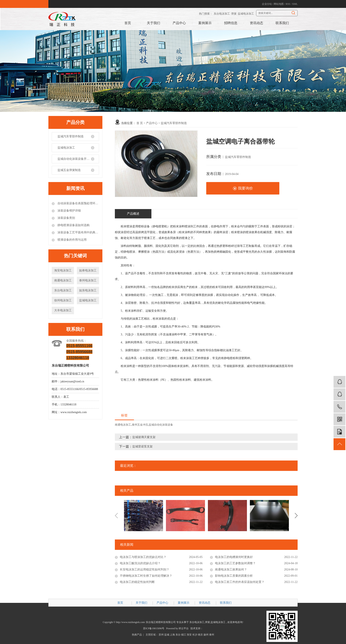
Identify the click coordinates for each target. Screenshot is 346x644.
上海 (172, 635)
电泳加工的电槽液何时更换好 (234, 557)
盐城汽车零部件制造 (71, 136)
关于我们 (153, 23)
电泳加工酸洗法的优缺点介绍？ (140, 563)
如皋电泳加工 (88, 270)
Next (296, 516)
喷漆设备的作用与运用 (72, 240)
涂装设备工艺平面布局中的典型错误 (78, 232)
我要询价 (243, 188)
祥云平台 (184, 628)
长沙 (195, 635)
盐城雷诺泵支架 (142, 446)
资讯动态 (256, 23)
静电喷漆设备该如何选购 (73, 225)
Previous (116, 516)
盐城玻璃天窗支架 (144, 437)
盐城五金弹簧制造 (69, 170)
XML (295, 4)
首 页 (140, 123)
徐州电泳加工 (63, 300)
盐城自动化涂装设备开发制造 (76, 159)
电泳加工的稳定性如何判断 (137, 582)
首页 (128, 23)
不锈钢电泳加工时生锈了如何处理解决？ (146, 576)
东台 (178, 635)
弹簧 (234, 14)
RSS (288, 4)
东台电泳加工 (222, 14)
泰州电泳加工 (88, 280)
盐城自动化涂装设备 (161, 425)
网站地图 (279, 4)
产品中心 (179, 23)
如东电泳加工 (88, 290)
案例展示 (205, 23)
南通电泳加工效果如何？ (231, 570)
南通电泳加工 (63, 280)
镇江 (184, 635)
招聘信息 (231, 23)
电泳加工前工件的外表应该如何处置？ (240, 582)
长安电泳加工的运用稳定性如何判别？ (145, 570)
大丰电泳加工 (63, 310)
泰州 (212, 635)
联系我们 (282, 23)
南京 (200, 635)
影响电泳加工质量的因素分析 (234, 576)
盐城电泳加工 (246, 14)
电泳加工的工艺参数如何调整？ (235, 563)
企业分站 (267, 4)
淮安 (189, 635)
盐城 (167, 635)
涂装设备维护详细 (69, 211)
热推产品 (137, 635)
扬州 (206, 635)
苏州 (161, 635)
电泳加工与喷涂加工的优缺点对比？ (143, 557)
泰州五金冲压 (140, 425)
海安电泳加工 (63, 270)
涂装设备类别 (66, 218)
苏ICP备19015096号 (154, 628)
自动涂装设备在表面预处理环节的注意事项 (78, 203)
